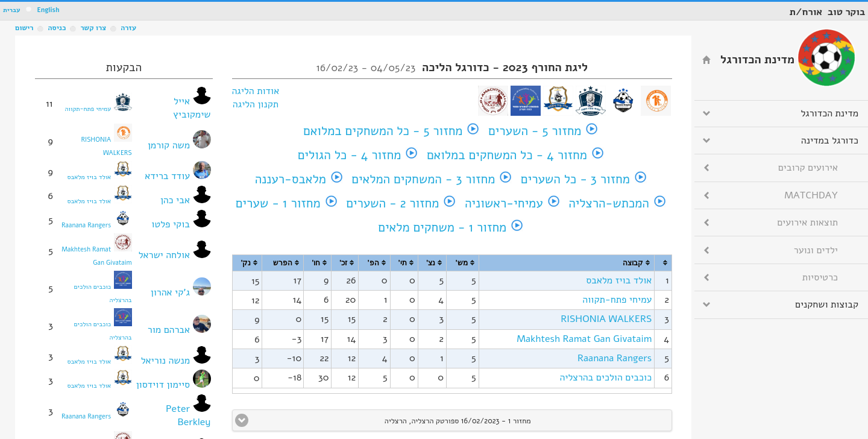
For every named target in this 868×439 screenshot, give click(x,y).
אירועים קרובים (808, 168)
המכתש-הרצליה (609, 203)
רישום (24, 28)
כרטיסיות (820, 277)
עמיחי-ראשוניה (504, 203)
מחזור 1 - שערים (278, 203)
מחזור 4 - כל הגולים (350, 155)
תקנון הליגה (256, 104)
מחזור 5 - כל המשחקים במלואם (383, 131)
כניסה (57, 28)
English (48, 10)
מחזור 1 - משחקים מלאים (442, 227)
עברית (12, 10)
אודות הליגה (256, 91)
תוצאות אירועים (807, 223)
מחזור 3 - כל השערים (575, 179)
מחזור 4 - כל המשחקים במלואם (507, 155)
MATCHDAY (811, 195)
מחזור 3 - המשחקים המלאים (423, 179)
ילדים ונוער (816, 250)
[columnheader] (663, 263)
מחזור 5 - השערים (535, 131)
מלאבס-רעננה (291, 179)
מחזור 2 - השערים (392, 203)
